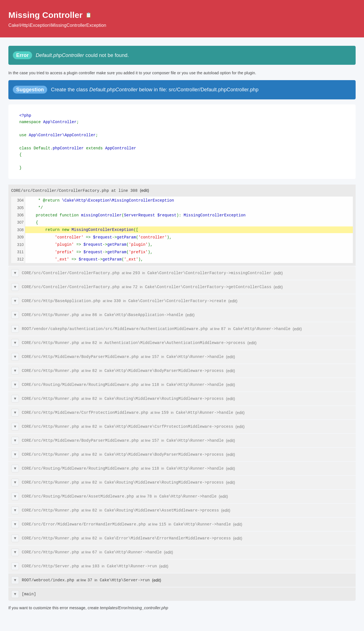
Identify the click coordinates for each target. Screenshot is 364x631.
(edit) (144, 187)
